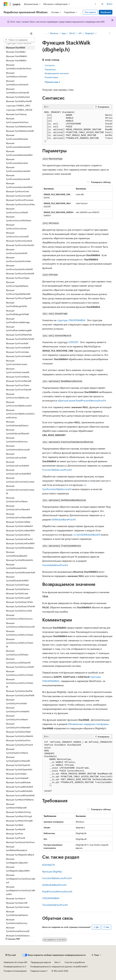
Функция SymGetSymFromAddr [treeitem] (16, 701)
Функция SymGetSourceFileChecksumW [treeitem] (20, 625)
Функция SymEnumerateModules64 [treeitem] (18, 145)
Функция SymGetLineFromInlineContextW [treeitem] (20, 490)
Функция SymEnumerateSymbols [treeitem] (17, 161)
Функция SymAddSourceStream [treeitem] (17, 75)
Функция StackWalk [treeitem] (16, 48)
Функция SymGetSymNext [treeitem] (18, 732)
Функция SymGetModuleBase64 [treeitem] (17, 554)
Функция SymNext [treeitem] (15, 825)
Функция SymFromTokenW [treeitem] (19, 390)
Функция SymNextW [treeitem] (16, 829)
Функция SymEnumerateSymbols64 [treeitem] (18, 169)
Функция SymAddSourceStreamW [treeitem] (18, 91)
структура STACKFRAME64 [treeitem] (19, 43)
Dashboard (106, 12)
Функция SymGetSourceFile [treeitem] (19, 611)
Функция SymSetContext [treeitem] (18, 907)
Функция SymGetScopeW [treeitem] (18, 598)
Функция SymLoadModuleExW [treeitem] (20, 795)
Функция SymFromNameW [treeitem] (19, 381)
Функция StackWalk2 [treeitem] (16, 52)
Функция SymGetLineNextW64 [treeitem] (20, 530)
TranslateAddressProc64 (55, 565)
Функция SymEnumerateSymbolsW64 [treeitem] (19, 185)
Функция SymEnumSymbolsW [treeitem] (20, 273)
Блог (57, 962)
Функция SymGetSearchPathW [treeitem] (20, 606)
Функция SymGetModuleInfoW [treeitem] (21, 572)
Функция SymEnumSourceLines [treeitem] (16, 227)
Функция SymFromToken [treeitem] (18, 385)
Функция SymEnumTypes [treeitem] (18, 278)
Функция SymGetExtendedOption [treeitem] (17, 424)
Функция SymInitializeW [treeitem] (17, 778)
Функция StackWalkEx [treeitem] (16, 60)
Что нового (90, 12)
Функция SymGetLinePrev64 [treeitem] (19, 539)
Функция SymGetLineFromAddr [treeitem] (16, 456)
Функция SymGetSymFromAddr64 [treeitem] (18, 710)
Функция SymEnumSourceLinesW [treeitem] (17, 235)
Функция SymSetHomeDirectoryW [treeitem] (18, 929)
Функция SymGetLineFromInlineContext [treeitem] (20, 480)
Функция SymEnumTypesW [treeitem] (19, 298)
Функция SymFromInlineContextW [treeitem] (18, 371)
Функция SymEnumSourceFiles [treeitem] (20, 204)
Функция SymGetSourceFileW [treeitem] (20, 667)
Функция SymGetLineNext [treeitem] (18, 522)
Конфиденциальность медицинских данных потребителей (58, 966)
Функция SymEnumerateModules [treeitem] (17, 137)
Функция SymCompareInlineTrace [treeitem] (17, 120)
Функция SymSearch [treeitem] (16, 898)
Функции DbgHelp (52, 871)
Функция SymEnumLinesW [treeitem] (19, 196)
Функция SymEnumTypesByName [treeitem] (17, 284)
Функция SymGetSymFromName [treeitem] (17, 718)
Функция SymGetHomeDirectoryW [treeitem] (18, 448)
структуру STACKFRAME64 (71, 320)
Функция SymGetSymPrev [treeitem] (18, 740)
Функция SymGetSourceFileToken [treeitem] (17, 653)
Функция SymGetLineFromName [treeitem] (17, 500)
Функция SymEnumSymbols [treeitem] (19, 241)
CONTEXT (73, 342)
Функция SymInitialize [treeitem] (16, 774)
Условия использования (15, 971)
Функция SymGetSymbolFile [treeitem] (19, 691)
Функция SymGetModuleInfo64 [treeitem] (16, 566)
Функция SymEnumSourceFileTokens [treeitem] (19, 219)
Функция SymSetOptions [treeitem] (18, 936)
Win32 (72, 33)
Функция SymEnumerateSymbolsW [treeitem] (18, 177)
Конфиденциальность (14, 966)
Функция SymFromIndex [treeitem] (17, 352)
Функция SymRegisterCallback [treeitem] (20, 855)
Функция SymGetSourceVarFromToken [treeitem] (20, 673)
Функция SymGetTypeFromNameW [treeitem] (18, 759)
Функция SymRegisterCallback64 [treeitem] (17, 861)
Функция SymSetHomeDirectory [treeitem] (17, 921)
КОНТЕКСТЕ (49, 865)
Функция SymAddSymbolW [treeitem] (19, 101)
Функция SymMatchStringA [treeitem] (19, 816)
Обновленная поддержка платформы (88, 724)
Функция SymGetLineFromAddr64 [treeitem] (18, 464)
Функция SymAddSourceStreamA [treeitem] (17, 83)
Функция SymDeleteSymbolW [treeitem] (20, 131)
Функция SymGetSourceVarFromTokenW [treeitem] (20, 683)
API (80, 33)
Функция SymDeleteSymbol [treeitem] (19, 126)
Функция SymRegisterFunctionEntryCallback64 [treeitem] (21, 890)
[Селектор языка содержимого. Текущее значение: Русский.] (11, 955)
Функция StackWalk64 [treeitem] (16, 56)
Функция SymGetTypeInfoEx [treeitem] (19, 769)
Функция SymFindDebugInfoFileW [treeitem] (17, 312)
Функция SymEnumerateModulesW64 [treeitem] (19, 153)
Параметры (50, 69)
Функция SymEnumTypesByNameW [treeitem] (18, 292)
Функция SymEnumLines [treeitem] (18, 191)
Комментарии (51, 77)
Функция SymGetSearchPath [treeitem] (19, 602)
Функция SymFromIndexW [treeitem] (18, 356)
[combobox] (19, 40)
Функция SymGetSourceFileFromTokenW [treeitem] (20, 643)
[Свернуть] (31, 33)
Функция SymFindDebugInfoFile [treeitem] (16, 304)
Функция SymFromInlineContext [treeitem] (17, 362)
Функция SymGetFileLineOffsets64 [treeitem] (18, 432)
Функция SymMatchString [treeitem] (18, 812)
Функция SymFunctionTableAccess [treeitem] (18, 396)
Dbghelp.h (90, 33)
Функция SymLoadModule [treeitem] (18, 782)
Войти (110, 4)
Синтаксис (50, 65)
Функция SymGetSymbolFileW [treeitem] (20, 695)
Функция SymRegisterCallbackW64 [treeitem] (18, 869)
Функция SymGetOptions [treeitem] (18, 589)
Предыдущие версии (41, 962)
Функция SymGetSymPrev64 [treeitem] (19, 745)
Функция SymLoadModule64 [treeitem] (20, 787)
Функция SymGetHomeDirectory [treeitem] (17, 440)
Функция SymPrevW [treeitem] (16, 838)
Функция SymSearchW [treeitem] (17, 903)
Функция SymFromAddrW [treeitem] (18, 348)
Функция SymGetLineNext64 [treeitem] (19, 526)
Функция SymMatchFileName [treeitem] (20, 800)
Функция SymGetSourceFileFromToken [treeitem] (20, 633)
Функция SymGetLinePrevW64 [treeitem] (20, 543)
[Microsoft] (6, 4)
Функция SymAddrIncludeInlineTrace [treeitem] (19, 67)
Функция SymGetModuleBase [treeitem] (20, 548)
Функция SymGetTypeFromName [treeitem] (17, 751)
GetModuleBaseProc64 (64, 519)
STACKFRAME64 (51, 898)
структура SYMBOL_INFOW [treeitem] (19, 110)
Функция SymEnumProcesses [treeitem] (20, 200)
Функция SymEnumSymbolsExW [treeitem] (17, 251)
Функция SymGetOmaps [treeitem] (18, 585)
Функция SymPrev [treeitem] (15, 834)
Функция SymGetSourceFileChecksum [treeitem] (19, 617)
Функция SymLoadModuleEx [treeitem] (19, 791)
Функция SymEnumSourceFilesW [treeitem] (17, 210)
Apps (64, 33)
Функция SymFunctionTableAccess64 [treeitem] (19, 404)
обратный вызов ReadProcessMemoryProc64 (82, 400)
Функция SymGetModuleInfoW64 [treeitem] (17, 579)
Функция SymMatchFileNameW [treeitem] (16, 806)
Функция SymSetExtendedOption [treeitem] (17, 913)
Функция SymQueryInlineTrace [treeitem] (20, 842)
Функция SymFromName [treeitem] (18, 377)
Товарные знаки (38, 971)
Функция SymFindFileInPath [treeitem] (19, 335)
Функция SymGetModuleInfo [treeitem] (20, 560)
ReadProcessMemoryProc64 (57, 891)
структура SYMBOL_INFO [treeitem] (18, 106)
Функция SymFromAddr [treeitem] (17, 343)
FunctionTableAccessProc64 (57, 470)
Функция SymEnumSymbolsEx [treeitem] (20, 245)
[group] (77, 127)
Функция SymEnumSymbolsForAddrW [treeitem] (19, 267)
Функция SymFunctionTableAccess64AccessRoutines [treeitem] (21, 414)
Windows (54, 33)
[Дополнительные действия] (110, 33)
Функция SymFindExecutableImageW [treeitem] (19, 329)
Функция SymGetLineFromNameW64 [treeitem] (19, 516)
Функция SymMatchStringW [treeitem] (19, 821)
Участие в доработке (75, 962)
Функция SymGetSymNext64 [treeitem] (20, 736)
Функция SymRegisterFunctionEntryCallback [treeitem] (21, 879)
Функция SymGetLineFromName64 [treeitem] (18, 508)
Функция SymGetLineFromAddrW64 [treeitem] (19, 472)
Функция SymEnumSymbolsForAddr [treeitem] (18, 259)
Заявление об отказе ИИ (15, 962)
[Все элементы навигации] (45, 33)
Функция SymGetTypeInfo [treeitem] (18, 765)
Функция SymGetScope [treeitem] (17, 593)
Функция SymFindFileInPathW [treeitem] (20, 339)
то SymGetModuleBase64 (87, 535)
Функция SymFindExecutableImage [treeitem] (18, 321)
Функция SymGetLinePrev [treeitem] (18, 535)
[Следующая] (96, 4)
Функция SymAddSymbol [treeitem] (18, 97)
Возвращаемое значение (57, 73)
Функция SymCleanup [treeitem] (16, 114)
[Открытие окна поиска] (102, 4)
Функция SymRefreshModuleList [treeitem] (17, 848)
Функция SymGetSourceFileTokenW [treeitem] (18, 661)
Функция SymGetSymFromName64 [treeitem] (18, 726)
